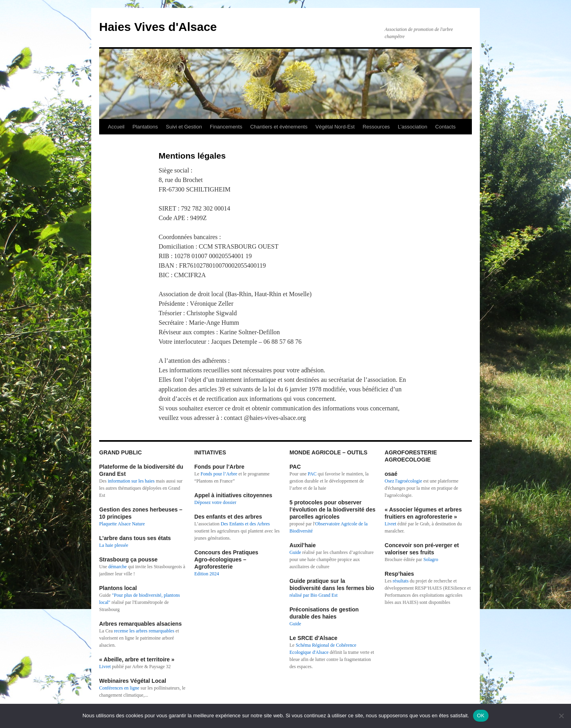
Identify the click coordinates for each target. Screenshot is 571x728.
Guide (295, 552)
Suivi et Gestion (184, 127)
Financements (226, 127)
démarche (118, 567)
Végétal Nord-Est (335, 127)
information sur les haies (131, 481)
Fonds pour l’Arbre (219, 474)
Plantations (145, 127)
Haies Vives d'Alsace (158, 27)
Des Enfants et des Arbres (245, 524)
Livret (105, 667)
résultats (401, 581)
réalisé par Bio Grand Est (313, 595)
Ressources (376, 127)
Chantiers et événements (279, 127)
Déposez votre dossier (215, 502)
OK (481, 716)
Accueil (116, 127)
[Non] (561, 716)
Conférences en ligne (119, 688)
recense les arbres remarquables (144, 631)
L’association (412, 127)
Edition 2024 (207, 574)
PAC (312, 474)
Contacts (445, 127)
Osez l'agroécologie (403, 481)
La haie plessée (114, 545)
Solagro (431, 559)
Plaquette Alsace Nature (122, 524)
